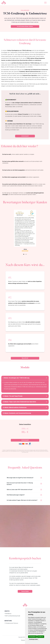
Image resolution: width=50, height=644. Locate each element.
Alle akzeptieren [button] (32, 637)
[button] (45, 3)
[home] (4, 3)
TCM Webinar (8, 614)
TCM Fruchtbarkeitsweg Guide (12, 616)
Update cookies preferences (6, 643)
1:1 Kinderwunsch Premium (11, 623)
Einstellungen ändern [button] (33, 639)
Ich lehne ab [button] (41, 637)
